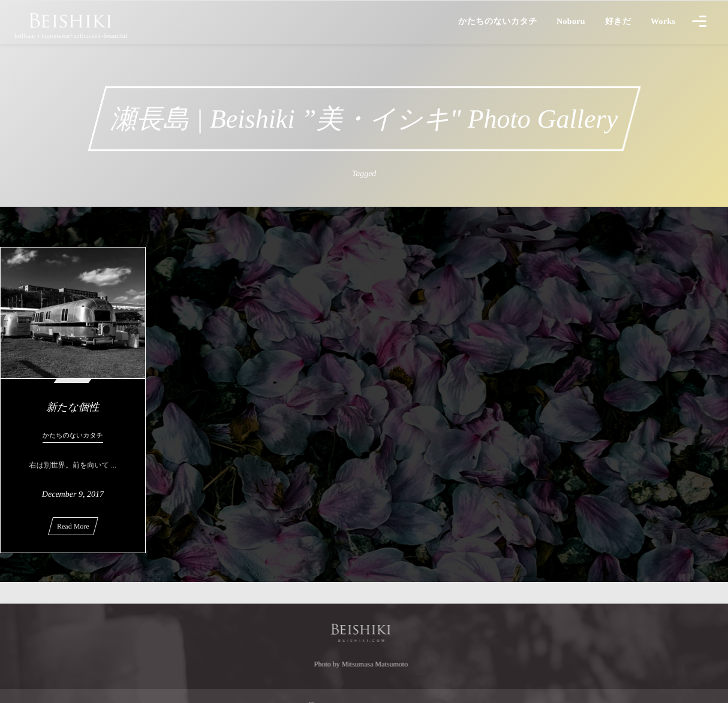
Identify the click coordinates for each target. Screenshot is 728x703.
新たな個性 (73, 407)
